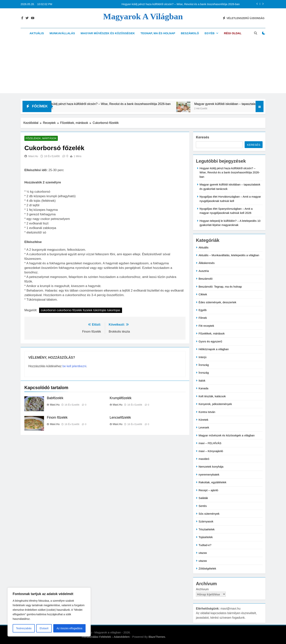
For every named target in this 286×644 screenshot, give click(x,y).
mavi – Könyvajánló (211, 451)
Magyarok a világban (143, 16)
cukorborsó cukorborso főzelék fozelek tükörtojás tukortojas (81, 311)
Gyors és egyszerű (210, 341)
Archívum (202, 589)
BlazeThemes (157, 637)
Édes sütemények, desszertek (217, 302)
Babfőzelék (55, 398)
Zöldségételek (207, 568)
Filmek (203, 318)
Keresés (203, 137)
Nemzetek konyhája (211, 467)
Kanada (203, 388)
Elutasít (44, 628)
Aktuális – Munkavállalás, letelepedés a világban (229, 255)
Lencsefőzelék (120, 418)
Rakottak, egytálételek (212, 482)
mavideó (204, 459)
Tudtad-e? (205, 545)
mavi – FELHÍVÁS (210, 443)
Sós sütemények (209, 514)
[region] (49, 612)
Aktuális (37, 33)
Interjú (203, 357)
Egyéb (210, 33)
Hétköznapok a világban (214, 349)
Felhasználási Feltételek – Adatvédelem (106, 637)
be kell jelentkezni (74, 366)
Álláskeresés (207, 263)
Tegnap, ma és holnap (158, 33)
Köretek (203, 420)
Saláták (203, 498)
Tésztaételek (207, 529)
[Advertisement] (143, 67)
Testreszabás (24, 628)
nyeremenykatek (209, 474)
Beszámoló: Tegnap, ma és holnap (220, 287)
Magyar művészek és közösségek (108, 33)
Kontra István (207, 412)
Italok (202, 381)
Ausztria (204, 271)
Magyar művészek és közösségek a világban (227, 435)
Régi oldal (233, 33)
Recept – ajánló (208, 490)
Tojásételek (206, 537)
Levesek (204, 427)
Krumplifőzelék (121, 398)
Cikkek (203, 294)
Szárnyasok (206, 521)
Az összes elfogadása (69, 628)
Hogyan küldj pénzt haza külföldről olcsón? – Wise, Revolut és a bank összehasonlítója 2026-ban (180, 4)
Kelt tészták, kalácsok (212, 396)
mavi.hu (33, 157)
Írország (204, 365)
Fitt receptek (206, 326)
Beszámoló (190, 33)
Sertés (203, 506)
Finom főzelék (57, 418)
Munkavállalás (62, 33)
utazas (203, 553)
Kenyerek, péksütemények (215, 404)
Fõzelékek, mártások (39, 139)
